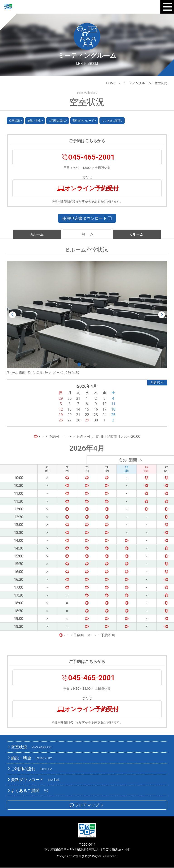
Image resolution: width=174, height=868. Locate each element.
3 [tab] (95, 365)
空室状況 (15, 121)
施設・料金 (35, 121)
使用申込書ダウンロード (87, 218)
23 (96, 415)
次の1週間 (130, 460)
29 (87, 421)
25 (113, 415)
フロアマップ (87, 805)
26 (61, 421)
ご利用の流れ (58, 121)
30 (96, 421)
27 (70, 421)
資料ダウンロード (84, 121)
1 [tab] (79, 365)
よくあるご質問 (112, 121)
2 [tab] (87, 365)
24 (104, 415)
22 (87, 415)
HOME (111, 83)
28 (78, 421)
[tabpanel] (87, 315)
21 (78, 415)
